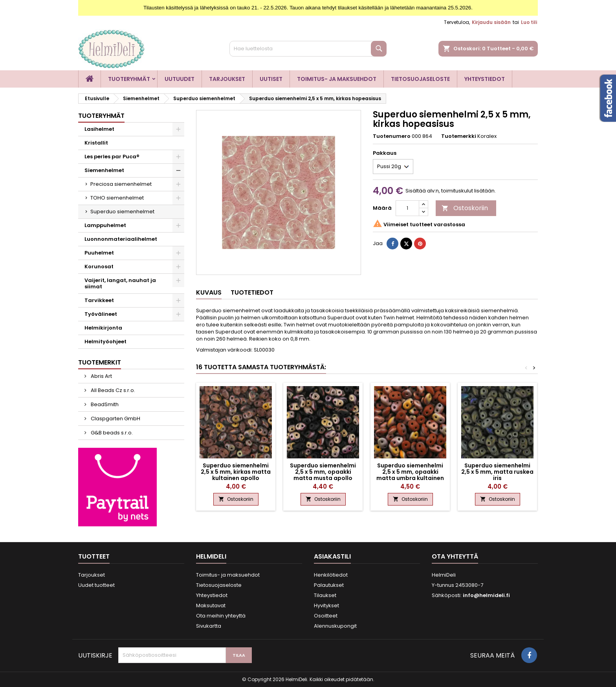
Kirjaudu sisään (491, 22)
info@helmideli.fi (486, 595)
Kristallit (96, 143)
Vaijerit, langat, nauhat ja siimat (120, 283)
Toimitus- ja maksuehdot (337, 79)
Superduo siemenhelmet (122, 212)
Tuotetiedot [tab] (252, 292)
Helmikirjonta (103, 328)
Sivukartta (209, 626)
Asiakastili (332, 556)
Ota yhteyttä (455, 556)
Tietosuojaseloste (420, 79)
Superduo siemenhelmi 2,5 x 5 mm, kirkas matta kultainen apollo (236, 472)
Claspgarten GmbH (115, 419)
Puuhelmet (99, 253)
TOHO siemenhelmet (117, 198)
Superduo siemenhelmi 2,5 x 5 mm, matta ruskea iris (497, 472)
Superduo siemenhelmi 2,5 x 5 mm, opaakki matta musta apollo (323, 472)
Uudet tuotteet (96, 585)
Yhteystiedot (485, 79)
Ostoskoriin (465, 208)
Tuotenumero (392, 136)
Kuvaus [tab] (209, 292)
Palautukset (329, 585)
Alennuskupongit (335, 626)
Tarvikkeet (99, 300)
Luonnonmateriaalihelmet (121, 239)
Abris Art (101, 376)
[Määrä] (407, 208)
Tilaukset (325, 595)
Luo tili (529, 22)
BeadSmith (104, 404)
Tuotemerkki (459, 136)
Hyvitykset (326, 605)
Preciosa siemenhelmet (121, 184)
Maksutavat (211, 605)
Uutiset (271, 79)
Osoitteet (326, 616)
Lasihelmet (99, 129)
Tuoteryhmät (129, 79)
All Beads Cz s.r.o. (112, 390)
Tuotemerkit (100, 362)
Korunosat (99, 267)
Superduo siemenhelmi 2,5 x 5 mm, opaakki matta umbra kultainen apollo (410, 475)
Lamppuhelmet (105, 225)
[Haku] (308, 49)
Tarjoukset (227, 79)
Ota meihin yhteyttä (221, 616)
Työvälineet (101, 314)
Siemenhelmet (104, 170)
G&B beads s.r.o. (111, 433)
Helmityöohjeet (105, 342)
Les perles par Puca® (112, 157)
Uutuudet (180, 79)
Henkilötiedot (331, 575)
